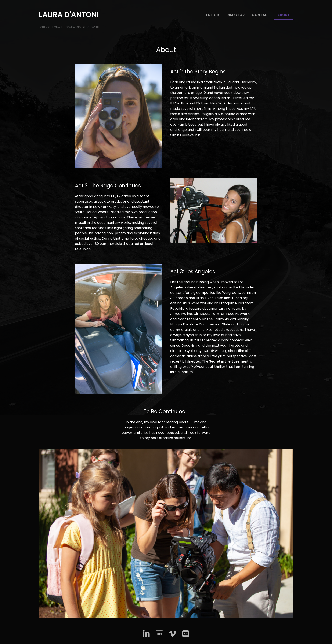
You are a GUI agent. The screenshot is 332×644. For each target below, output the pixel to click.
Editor (213, 15)
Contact (261, 15)
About (284, 15)
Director (235, 15)
